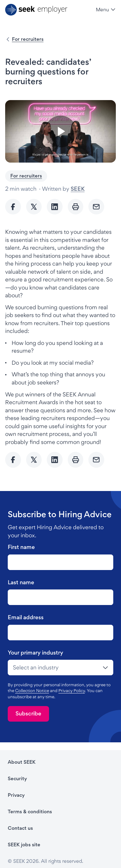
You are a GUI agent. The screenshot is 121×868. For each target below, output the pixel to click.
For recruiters (28, 39)
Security (17, 778)
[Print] (76, 207)
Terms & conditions (30, 811)
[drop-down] (60, 668)
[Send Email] (96, 207)
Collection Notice (32, 691)
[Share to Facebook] (13, 207)
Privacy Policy (72, 691)
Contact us (20, 828)
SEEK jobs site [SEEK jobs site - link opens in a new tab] (24, 845)
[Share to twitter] (34, 207)
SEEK (78, 189)
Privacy (16, 795)
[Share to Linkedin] (55, 207)
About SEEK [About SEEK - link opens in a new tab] (22, 762)
